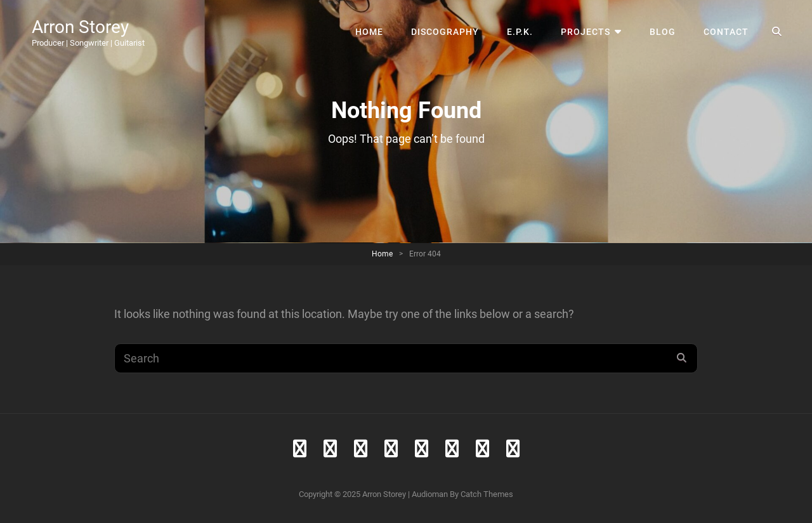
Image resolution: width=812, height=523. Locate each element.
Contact (726, 32)
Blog (663, 32)
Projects (586, 32)
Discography (445, 32)
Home (369, 32)
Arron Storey (80, 27)
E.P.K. (520, 32)
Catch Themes (487, 494)
